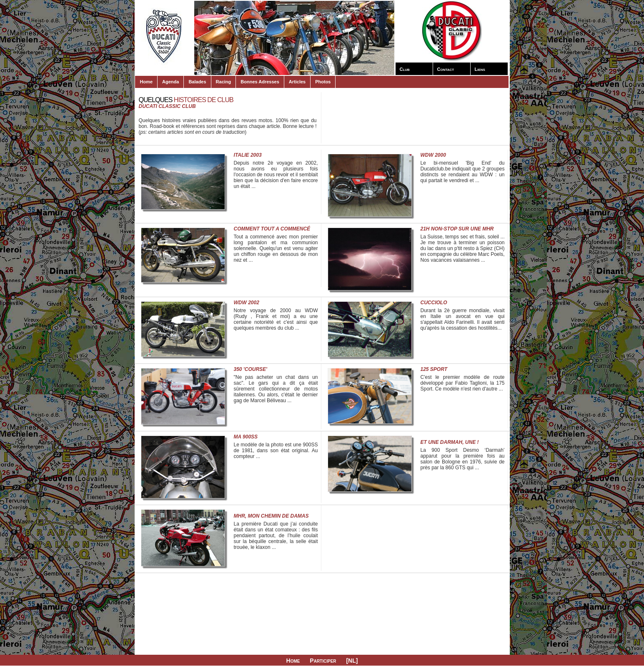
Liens (480, 69)
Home (147, 82)
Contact (446, 69)
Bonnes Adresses (260, 82)
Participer (323, 661)
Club (405, 69)
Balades (197, 82)
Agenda (170, 82)
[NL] (352, 661)
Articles (297, 82)
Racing (224, 82)
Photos (323, 82)
